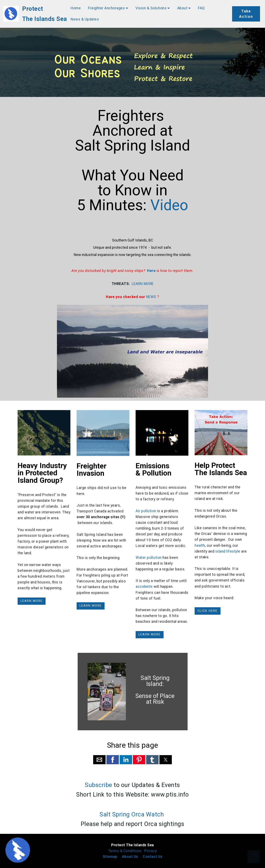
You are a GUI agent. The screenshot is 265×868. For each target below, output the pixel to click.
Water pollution (149, 558)
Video (167, 205)
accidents (144, 587)
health (200, 546)
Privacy (151, 851)
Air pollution (146, 511)
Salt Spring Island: (155, 681)
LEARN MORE (143, 284)
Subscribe (99, 785)
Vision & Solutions (151, 8)
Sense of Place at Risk (155, 699)
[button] (99, 760)
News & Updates (85, 19)
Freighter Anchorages (106, 8)
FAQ (201, 8)
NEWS (151, 297)
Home (76, 8)
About (182, 8)
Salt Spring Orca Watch (132, 814)
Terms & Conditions (125, 851)
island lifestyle (228, 551)
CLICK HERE (208, 611)
